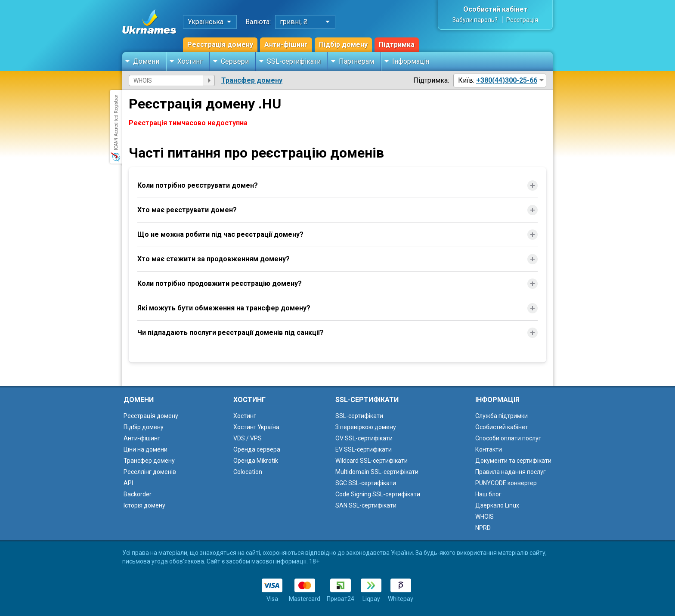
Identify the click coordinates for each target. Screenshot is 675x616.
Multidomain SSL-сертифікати (377, 472)
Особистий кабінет (495, 9)
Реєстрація (522, 20)
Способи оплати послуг (508, 438)
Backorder (138, 494)
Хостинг (190, 61)
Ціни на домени (146, 449)
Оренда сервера (257, 449)
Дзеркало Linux (497, 505)
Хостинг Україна (256, 427)
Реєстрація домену (220, 45)
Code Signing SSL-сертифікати (378, 494)
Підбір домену (343, 45)
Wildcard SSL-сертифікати (372, 461)
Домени (146, 61)
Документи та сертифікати (513, 461)
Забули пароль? (475, 20)
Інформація (411, 61)
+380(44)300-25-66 (507, 80)
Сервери (235, 61)
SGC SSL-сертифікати (366, 483)
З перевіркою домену (366, 427)
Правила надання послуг (511, 472)
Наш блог (488, 494)
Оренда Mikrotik (256, 461)
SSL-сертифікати (294, 61)
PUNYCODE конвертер (506, 483)
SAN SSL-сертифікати (366, 505)
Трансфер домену (252, 80)
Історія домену (144, 505)
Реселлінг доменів (150, 472)
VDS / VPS (248, 438)
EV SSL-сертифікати (364, 449)
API (128, 483)
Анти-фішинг (286, 45)
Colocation (248, 472)
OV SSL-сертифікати (364, 438)
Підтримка (397, 45)
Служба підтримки (502, 416)
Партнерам (356, 61)
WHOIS (485, 517)
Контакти (489, 449)
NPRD (483, 528)
